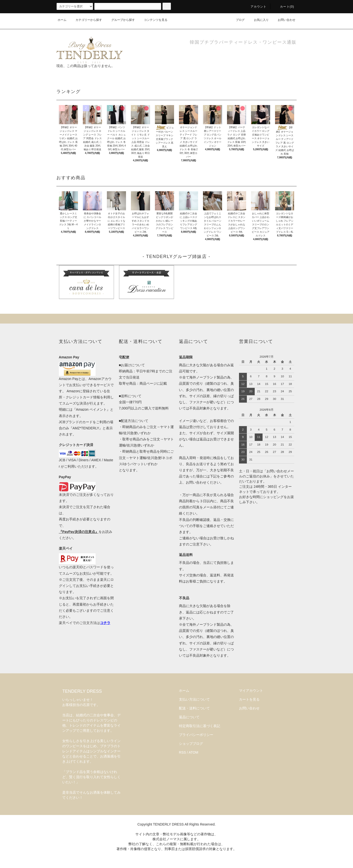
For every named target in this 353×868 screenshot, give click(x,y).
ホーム (62, 20)
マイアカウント (251, 691)
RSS (183, 752)
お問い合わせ (284, 20)
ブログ (237, 20)
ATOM (194, 752)
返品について (189, 717)
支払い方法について (194, 699)
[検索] (167, 6)
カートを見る (249, 699)
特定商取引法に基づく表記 (200, 726)
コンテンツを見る (153, 20)
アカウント (256, 7)
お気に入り (258, 20)
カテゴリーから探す (86, 20)
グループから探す (120, 20)
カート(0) (284, 7)
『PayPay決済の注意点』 (79, 532)
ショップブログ (191, 744)
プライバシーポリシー (196, 735)
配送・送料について (194, 708)
